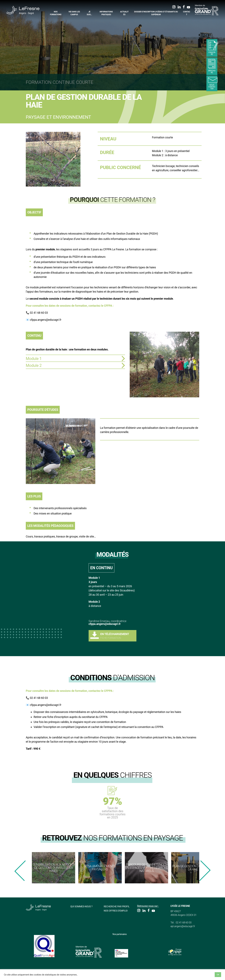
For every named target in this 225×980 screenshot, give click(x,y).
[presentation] (20, 871)
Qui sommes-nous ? (82, 906)
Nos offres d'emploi (116, 911)
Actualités (124, 13)
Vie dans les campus (74, 13)
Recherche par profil (117, 906)
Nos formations (56, 13)
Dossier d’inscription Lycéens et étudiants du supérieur (156, 13)
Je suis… (89, 13)
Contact (186, 13)
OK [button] (218, 975)
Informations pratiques (106, 13)
